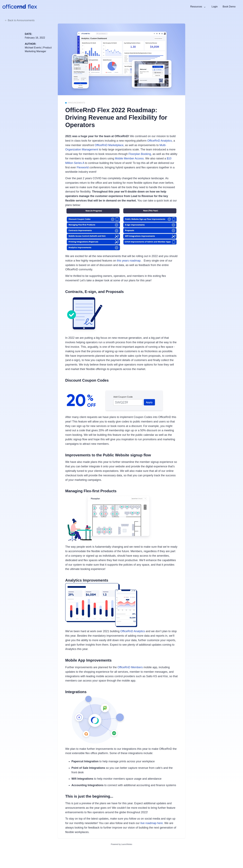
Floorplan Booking (140, 154)
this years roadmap (129, 261)
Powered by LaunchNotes (121, 844)
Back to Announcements (20, 20)
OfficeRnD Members (130, 667)
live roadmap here (152, 823)
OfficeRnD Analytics (160, 141)
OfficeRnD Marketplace (109, 145)
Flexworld (83, 167)
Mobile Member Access (129, 158)
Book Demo (229, 7)
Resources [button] (197, 7)
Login (215, 7)
